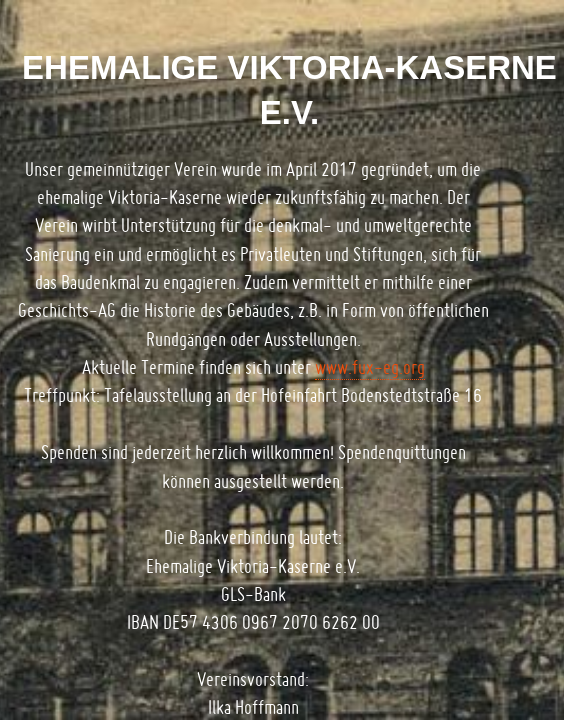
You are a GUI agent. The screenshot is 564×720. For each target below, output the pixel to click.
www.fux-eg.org (370, 367)
